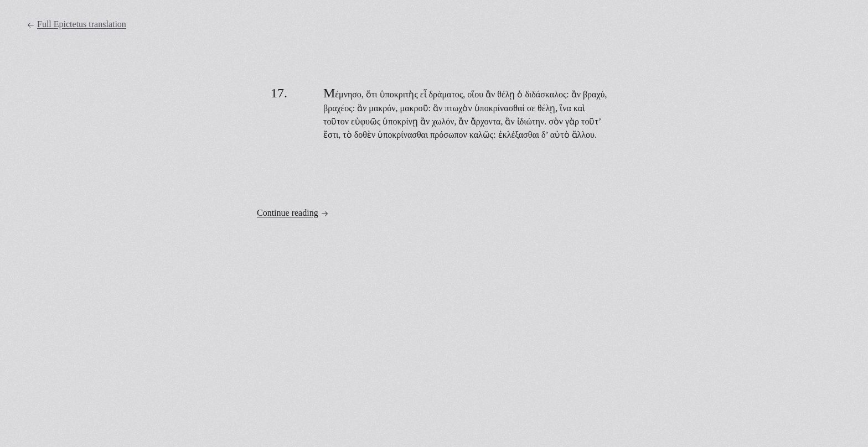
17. (279, 93)
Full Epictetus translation (76, 24)
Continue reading (293, 213)
